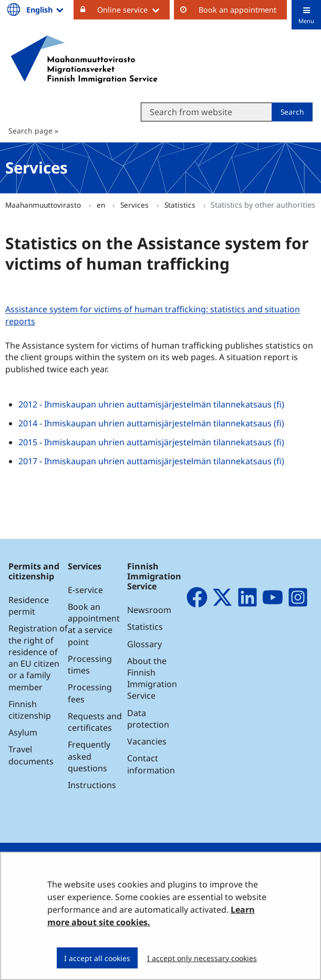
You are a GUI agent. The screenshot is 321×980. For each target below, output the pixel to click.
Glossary (144, 644)
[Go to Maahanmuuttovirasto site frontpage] (84, 59)
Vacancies (147, 741)
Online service (133, 9)
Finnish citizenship (30, 710)
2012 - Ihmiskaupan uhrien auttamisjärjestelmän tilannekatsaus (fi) (151, 404)
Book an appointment (237, 10)
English (46, 9)
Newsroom (149, 610)
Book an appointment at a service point (94, 624)
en (102, 205)
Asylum (23, 732)
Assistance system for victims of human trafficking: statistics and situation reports (153, 315)
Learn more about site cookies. (151, 916)
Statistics (181, 205)
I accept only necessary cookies (202, 958)
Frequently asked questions (89, 756)
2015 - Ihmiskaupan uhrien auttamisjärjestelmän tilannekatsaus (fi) (151, 442)
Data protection (148, 719)
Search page (30, 131)
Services (136, 205)
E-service (85, 590)
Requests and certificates (95, 722)
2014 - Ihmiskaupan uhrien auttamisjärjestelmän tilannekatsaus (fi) (151, 423)
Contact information (151, 764)
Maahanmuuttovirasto (44, 205)
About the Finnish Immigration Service (152, 678)
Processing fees (90, 693)
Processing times (90, 665)
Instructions (92, 785)
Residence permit (29, 606)
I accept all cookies (97, 958)
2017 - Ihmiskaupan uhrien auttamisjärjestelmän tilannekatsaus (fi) (151, 461)
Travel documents (31, 755)
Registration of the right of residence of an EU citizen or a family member (38, 657)
